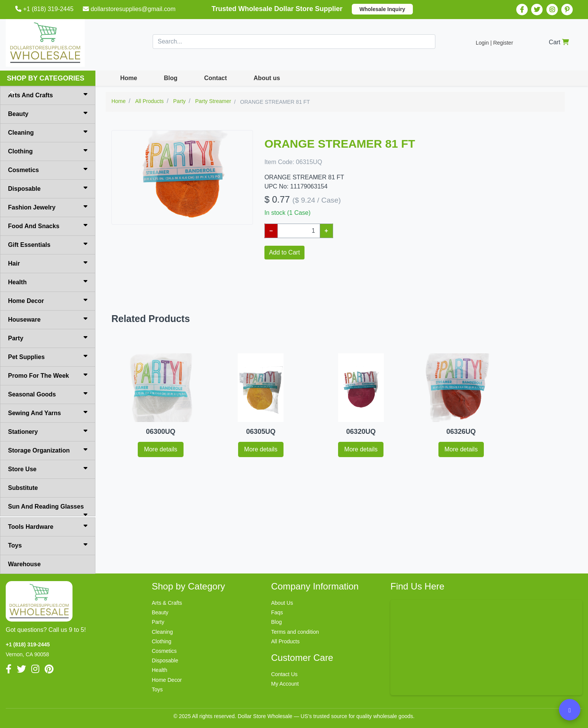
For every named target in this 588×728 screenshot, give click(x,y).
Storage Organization (48, 450)
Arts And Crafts (48, 95)
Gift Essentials (48, 244)
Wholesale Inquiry (382, 9)
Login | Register (495, 43)
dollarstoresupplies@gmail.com (130, 9)
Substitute (23, 488)
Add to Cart (284, 252)
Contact (216, 78)
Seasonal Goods (48, 394)
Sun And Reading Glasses (48, 510)
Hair (48, 263)
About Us (282, 603)
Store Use (48, 469)
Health (48, 282)
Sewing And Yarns (48, 412)
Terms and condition (295, 632)
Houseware (48, 319)
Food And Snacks (48, 225)
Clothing (48, 151)
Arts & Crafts (167, 603)
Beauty (48, 113)
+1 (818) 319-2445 (45, 9)
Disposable (48, 188)
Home (129, 78)
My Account (285, 684)
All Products (286, 641)
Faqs (277, 612)
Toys (48, 545)
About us (267, 78)
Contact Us (284, 674)
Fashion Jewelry (48, 207)
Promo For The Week (48, 375)
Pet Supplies (48, 356)
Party (48, 338)
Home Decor (48, 300)
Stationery (48, 431)
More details (160, 449)
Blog (171, 78)
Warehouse (24, 564)
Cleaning (48, 132)
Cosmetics (48, 169)
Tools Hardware (48, 526)
